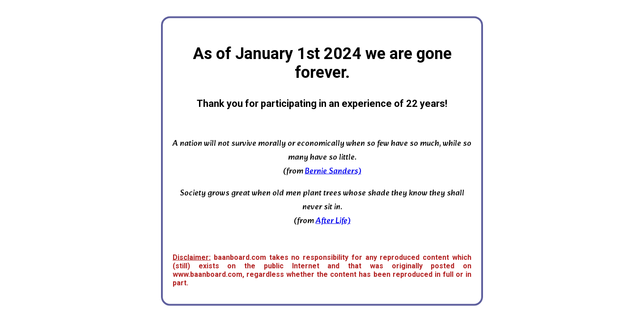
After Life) (333, 221)
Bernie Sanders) (333, 172)
